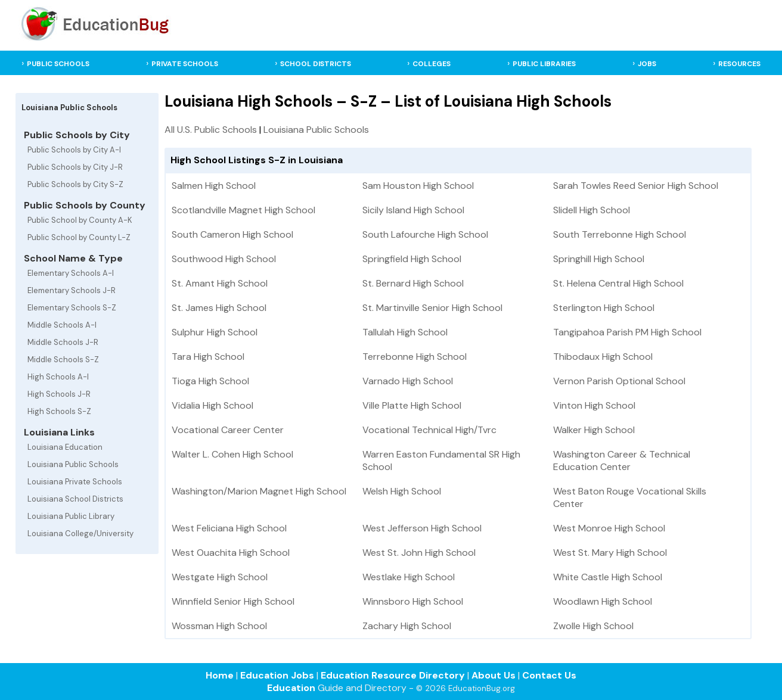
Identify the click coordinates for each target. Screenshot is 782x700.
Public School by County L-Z (79, 237)
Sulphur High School (215, 332)
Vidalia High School (212, 405)
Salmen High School (214, 186)
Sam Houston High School (418, 186)
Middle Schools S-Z (63, 360)
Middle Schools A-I (62, 325)
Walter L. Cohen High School (232, 454)
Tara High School (208, 357)
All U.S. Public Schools (211, 130)
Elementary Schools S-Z (72, 308)
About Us (494, 675)
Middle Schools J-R (63, 342)
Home (220, 675)
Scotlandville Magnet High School (243, 210)
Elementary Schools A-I (71, 273)
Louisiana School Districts (75, 499)
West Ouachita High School (231, 553)
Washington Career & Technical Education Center (622, 461)
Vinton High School (594, 405)
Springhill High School (599, 259)
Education (291, 688)
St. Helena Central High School (618, 283)
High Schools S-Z (59, 411)
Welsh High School (402, 491)
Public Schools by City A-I (74, 150)
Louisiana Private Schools (75, 482)
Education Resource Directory (393, 675)
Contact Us (549, 675)
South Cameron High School (232, 234)
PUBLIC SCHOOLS (58, 64)
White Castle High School (608, 577)
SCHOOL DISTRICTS (316, 64)
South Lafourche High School (425, 234)
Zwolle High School (593, 626)
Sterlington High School (604, 308)
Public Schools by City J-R (75, 167)
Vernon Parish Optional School (619, 381)
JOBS (647, 64)
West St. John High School (419, 553)
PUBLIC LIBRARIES (544, 64)
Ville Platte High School (412, 405)
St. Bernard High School (413, 283)
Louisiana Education (65, 447)
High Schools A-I (58, 377)
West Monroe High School (609, 528)
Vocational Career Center (228, 430)
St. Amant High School (220, 283)
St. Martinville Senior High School (432, 308)
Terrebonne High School (415, 357)
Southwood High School (224, 259)
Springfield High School (412, 259)
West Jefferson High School (422, 528)
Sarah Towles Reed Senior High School (636, 186)
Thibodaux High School (603, 357)
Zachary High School (407, 626)
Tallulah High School (405, 332)
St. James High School (219, 308)
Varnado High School (408, 381)
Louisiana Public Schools (73, 464)
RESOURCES (739, 64)
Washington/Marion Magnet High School (259, 491)
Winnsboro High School (413, 601)
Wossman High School (219, 626)
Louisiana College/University (80, 533)
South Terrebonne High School (620, 234)
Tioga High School (210, 381)
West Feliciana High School (229, 528)
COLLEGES (432, 64)
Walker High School (594, 430)
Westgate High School (220, 577)
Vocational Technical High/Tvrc (429, 430)
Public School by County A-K (80, 220)
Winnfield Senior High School (233, 601)
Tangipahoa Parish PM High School (627, 332)
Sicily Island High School (413, 210)
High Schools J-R (59, 394)
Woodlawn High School (603, 601)
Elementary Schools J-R (72, 290)
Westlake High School (409, 577)
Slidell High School (592, 210)
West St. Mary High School (610, 553)
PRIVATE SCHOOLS (185, 64)
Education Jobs (277, 675)
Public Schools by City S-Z (75, 184)
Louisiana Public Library (71, 516)
